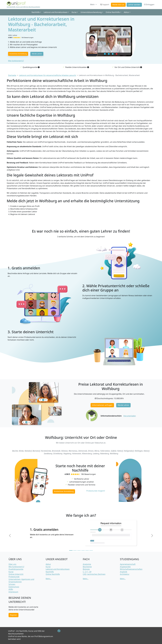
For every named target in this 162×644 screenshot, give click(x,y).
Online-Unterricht (16, 574)
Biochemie (87, 567)
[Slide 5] (87, 550)
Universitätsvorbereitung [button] (91, 12)
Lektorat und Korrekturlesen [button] (56, 12)
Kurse (11, 572)
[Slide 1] (71, 550)
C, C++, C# (87, 572)
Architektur (125, 574)
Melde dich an (118, 5)
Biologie (86, 569)
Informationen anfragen (102, 405)
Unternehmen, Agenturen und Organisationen (21, 580)
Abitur (48, 564)
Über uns (12, 564)
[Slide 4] (83, 550)
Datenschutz (14, 587)
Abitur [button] (126, 12)
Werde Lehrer (37, 54)
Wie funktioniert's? (16, 61)
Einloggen (149, 4)
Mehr (93, 4)
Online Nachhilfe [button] (113, 12)
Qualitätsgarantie (16, 569)
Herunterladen (130, 416)
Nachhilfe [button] (36, 12)
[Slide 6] (91, 550)
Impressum (13, 592)
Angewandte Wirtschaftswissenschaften (131, 568)
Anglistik (124, 572)
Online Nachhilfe (53, 574)
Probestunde (14, 577)
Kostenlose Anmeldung (18, 54)
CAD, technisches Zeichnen (94, 574)
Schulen (12, 584)
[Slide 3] (79, 550)
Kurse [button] (74, 12)
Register (13, 615)
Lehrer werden (134, 5)
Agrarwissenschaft (128, 564)
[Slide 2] (75, 550)
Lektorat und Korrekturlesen (58, 569)
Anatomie (87, 564)
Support (105, 4)
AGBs (11, 589)
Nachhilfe (50, 572)
